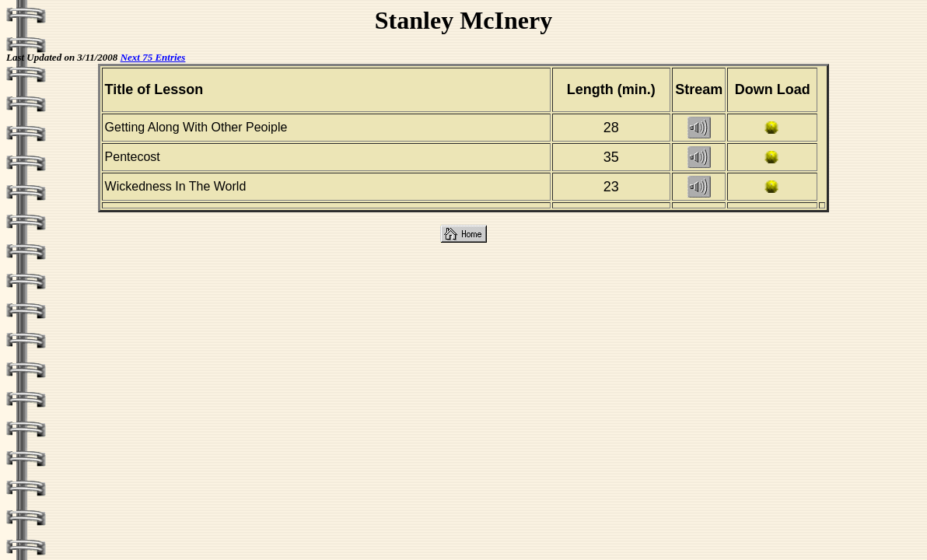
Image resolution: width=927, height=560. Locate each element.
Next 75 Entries (153, 57)
